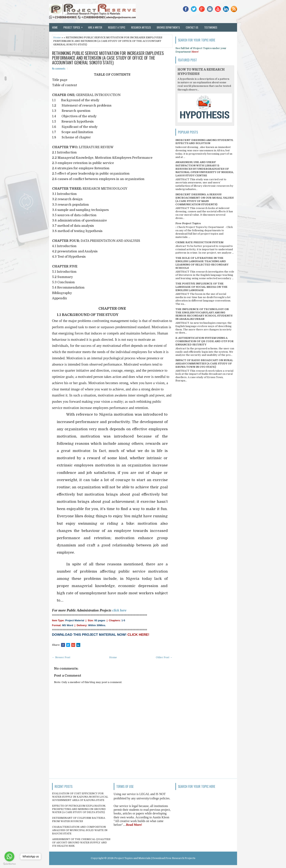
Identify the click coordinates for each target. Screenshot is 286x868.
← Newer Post (61, 657)
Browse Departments (168, 27)
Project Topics (74, 26)
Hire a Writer (95, 27)
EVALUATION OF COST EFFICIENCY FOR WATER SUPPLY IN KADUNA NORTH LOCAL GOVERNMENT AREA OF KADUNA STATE (80, 797)
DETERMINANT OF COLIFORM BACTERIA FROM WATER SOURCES (79, 820)
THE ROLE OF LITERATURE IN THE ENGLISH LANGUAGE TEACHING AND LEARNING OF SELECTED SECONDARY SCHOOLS (202, 263)
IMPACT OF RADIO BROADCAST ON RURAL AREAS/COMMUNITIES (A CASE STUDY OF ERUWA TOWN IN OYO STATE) (204, 364)
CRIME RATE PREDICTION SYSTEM (199, 242)
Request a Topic (117, 27)
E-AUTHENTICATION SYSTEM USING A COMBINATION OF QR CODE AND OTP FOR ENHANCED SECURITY (204, 341)
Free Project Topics (188, 223)
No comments (59, 68)
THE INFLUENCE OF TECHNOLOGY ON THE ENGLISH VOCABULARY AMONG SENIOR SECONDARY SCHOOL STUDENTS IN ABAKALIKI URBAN (204, 314)
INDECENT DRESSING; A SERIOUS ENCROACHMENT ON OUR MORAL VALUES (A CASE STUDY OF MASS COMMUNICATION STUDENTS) (204, 199)
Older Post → (164, 657)
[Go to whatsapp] (9, 856)
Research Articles (141, 27)
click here (119, 610)
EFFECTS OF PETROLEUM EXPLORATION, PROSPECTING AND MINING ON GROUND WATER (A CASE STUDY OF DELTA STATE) (79, 809)
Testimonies (211, 27)
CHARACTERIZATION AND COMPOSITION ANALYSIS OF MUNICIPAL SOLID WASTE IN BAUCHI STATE (80, 830)
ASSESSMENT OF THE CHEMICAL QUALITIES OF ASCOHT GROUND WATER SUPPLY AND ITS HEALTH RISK (81, 842)
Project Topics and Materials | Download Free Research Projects (155, 858)
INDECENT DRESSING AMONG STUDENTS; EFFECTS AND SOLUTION (204, 142)
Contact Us (192, 27)
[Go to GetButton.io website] (9, 864)
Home (55, 27)
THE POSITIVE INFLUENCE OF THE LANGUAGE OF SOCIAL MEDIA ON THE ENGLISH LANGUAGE (201, 287)
